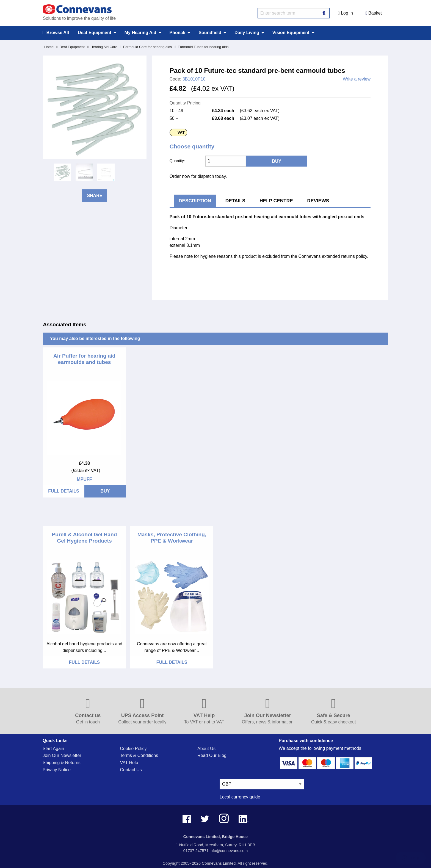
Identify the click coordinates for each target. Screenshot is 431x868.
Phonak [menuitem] (178, 33)
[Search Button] (324, 12)
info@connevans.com (229, 851)
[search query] (294, 13)
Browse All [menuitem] (56, 33)
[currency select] (262, 784)
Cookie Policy (133, 749)
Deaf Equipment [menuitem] (95, 33)
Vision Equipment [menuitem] (291, 33)
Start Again (53, 749)
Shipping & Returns (62, 763)
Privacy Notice (57, 770)
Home (49, 47)
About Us (206, 749)
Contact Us (131, 770)
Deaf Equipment (71, 47)
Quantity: (177, 161)
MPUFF (84, 479)
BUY (105, 491)
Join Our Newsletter (62, 755)
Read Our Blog (212, 755)
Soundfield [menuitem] (210, 33)
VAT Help (129, 763)
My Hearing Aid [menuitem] (140, 33)
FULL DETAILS (63, 491)
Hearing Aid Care (102, 47)
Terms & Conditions (139, 755)
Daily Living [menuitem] (247, 33)
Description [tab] (195, 201)
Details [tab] (235, 201)
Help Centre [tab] (276, 201)
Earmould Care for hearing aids (146, 47)
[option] (63, 172)
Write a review (357, 79)
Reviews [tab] (318, 201)
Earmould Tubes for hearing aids (201, 47)
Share (95, 196)
